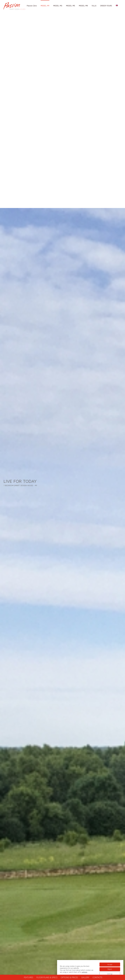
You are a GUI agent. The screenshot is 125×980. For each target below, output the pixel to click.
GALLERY (85, 977)
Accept (110, 964)
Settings (110, 974)
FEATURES (28, 977)
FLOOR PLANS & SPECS (47, 977)
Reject (110, 969)
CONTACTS (97, 977)
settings (84, 972)
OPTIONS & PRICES (69, 977)
